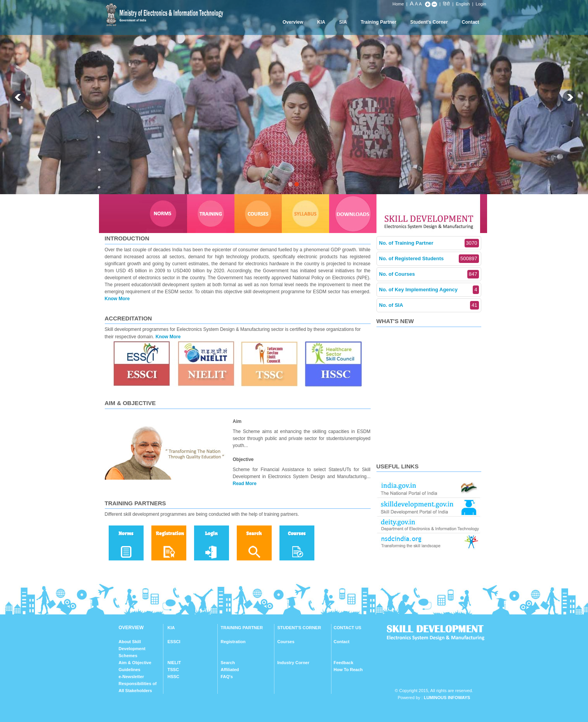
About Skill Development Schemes (132, 649)
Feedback (344, 663)
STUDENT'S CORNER (299, 628)
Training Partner (378, 22)
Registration (233, 642)
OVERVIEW (131, 628)
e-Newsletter (131, 677)
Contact (471, 22)
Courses (286, 642)
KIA (321, 22)
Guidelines (130, 670)
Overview (293, 22)
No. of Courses (429, 274)
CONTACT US (348, 628)
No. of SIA (429, 305)
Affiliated (230, 670)
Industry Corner (294, 663)
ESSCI (174, 642)
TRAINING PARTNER (242, 628)
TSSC (173, 670)
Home (398, 4)
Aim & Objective (135, 663)
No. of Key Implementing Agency (429, 290)
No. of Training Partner (429, 243)
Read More (245, 484)
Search (228, 663)
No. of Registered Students (429, 259)
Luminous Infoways (447, 698)
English (463, 4)
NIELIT (174, 663)
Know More (117, 299)
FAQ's (227, 677)
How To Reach (348, 670)
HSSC (174, 677)
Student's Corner (429, 22)
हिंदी (446, 4)
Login (481, 4)
